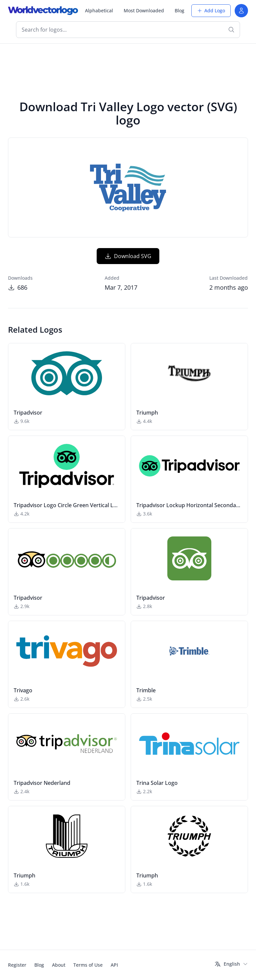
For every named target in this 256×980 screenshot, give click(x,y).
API (114, 965)
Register (17, 965)
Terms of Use (88, 965)
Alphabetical (99, 10)
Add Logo (211, 10)
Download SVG (128, 256)
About (59, 965)
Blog (179, 10)
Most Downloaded (144, 10)
